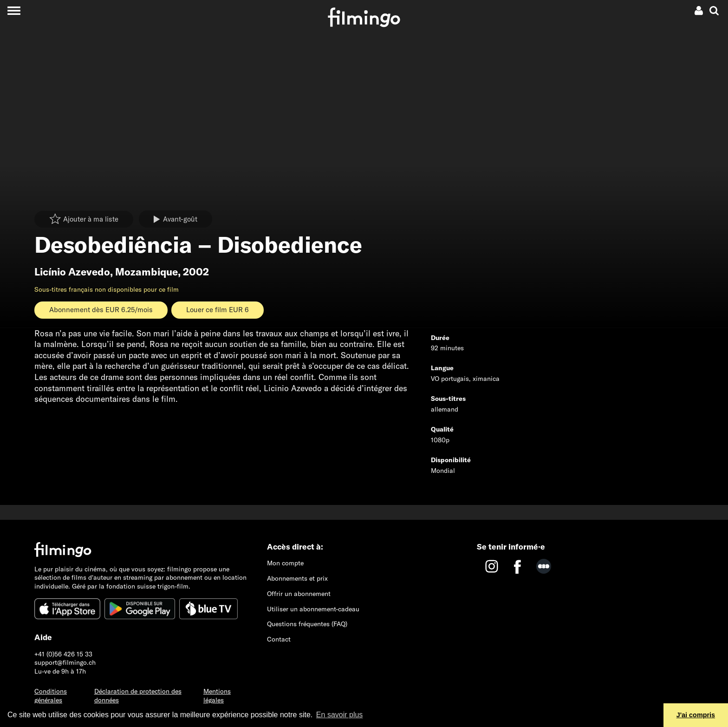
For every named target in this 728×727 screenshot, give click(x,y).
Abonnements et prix (297, 578)
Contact (279, 639)
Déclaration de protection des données (138, 696)
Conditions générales (51, 696)
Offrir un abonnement (299, 594)
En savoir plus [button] (340, 715)
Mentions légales (217, 696)
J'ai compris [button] (696, 715)
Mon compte (285, 563)
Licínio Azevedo (72, 272)
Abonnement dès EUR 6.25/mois (101, 310)
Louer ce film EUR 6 (218, 310)
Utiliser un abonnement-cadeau (313, 609)
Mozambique (146, 272)
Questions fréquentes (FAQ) (307, 624)
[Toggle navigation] (14, 10)
